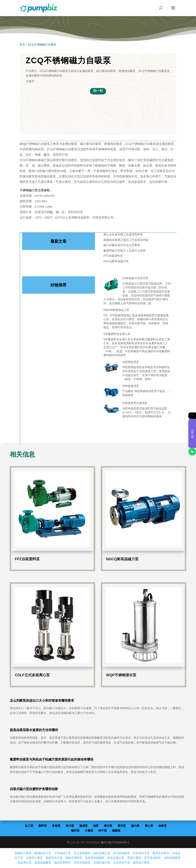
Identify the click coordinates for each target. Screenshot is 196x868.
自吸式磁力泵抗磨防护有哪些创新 (34, 789)
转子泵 (103, 831)
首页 (22, 45)
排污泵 (70, 826)
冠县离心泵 (24, 863)
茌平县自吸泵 (152, 858)
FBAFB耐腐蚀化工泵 (116, 310)
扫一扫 (98, 91)
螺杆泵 (75, 831)
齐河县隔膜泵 (121, 853)
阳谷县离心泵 (116, 858)
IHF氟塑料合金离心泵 (117, 334)
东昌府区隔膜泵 (95, 858)
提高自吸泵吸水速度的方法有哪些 (34, 730)
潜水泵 (108, 826)
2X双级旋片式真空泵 (135, 278)
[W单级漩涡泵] (111, 393)
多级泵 (56, 826)
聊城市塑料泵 (74, 858)
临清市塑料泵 (62, 863)
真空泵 (122, 826)
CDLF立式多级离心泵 (32, 675)
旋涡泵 (84, 826)
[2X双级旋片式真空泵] (111, 285)
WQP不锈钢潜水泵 (121, 675)
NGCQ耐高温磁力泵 (116, 261)
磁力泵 (135, 826)
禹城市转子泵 (54, 858)
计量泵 (89, 831)
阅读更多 (128, 395)
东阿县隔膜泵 (172, 858)
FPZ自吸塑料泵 (113, 256)
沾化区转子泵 (121, 863)
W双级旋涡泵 (131, 362)
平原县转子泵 (141, 853)
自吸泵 (162, 826)
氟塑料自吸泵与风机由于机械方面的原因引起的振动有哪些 (52, 759)
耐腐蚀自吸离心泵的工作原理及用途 (126, 240)
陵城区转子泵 (43, 853)
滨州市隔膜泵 (82, 863)
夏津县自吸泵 (161, 853)
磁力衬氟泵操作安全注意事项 (122, 245)
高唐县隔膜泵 (43, 863)
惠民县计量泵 (141, 863)
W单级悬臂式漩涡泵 (135, 403)
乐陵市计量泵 (34, 858)
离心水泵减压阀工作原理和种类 (123, 234)
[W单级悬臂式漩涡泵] (111, 410)
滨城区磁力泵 (102, 863)
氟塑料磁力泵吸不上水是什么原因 (125, 251)
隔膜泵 (116, 831)
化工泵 (29, 826)
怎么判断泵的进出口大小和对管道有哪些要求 (42, 701)
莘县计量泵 (134, 858)
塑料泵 (43, 826)
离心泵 (149, 826)
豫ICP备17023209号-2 (115, 842)
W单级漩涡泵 (131, 386)
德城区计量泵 (23, 853)
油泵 (96, 826)
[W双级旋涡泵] (111, 369)
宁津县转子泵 (62, 853)
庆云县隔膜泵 (82, 853)
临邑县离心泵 (102, 853)
